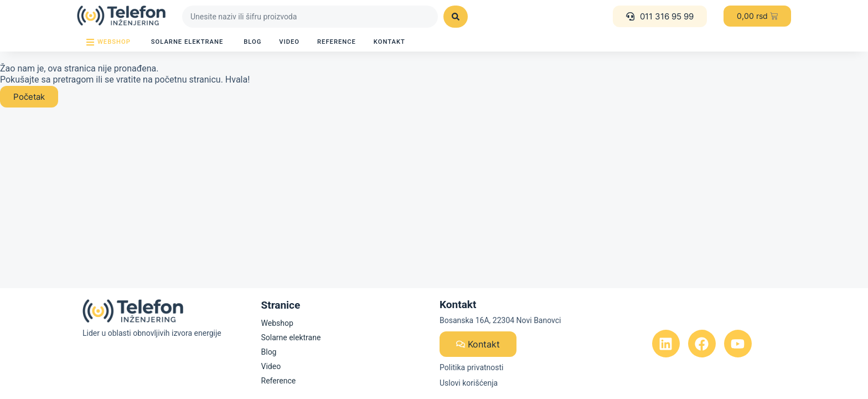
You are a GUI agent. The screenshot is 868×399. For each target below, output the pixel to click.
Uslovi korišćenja (469, 383)
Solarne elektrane (291, 337)
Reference (279, 381)
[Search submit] (456, 17)
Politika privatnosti (472, 367)
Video (271, 366)
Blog (269, 352)
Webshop (277, 323)
